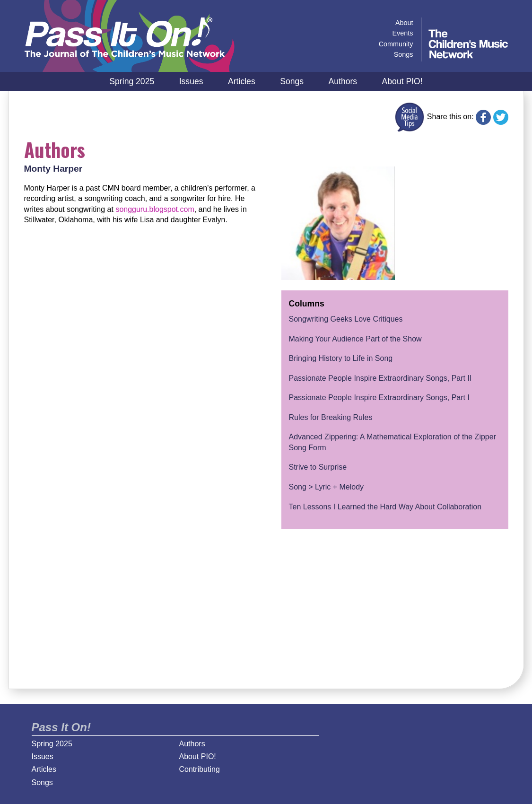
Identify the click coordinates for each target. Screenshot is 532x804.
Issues (191, 81)
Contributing (200, 769)
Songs (292, 81)
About (404, 23)
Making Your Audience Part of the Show (355, 339)
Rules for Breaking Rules (331, 417)
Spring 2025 (132, 81)
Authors (343, 81)
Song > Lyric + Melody (327, 487)
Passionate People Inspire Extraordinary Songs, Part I (379, 398)
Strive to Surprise (318, 467)
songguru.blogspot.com (155, 209)
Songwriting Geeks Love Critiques (346, 319)
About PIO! (402, 81)
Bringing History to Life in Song (341, 358)
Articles (242, 81)
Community (396, 44)
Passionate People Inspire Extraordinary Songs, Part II (380, 378)
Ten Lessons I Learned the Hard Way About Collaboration (385, 507)
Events (403, 33)
